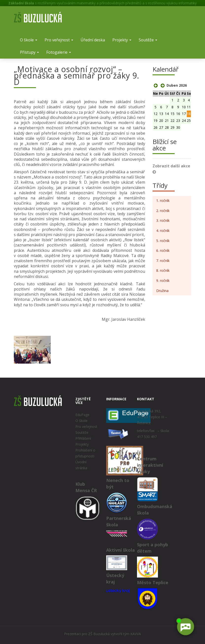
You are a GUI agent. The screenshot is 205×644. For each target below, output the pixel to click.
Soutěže (148, 40)
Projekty (122, 40)
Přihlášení (83, 438)
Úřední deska (93, 40)
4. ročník (163, 231)
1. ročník (163, 201)
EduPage (82, 415)
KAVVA (136, 634)
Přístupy (29, 52)
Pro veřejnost (59, 40)
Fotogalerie (59, 52)
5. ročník (163, 241)
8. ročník (163, 270)
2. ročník (163, 211)
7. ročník (163, 261)
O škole (29, 40)
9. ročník (163, 281)
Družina (162, 291)
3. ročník (163, 220)
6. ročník (163, 250)
